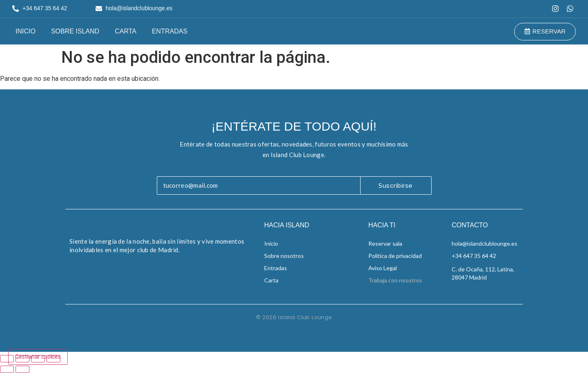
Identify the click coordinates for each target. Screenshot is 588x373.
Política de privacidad (395, 256)
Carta (126, 31)
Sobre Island (75, 31)
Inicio (26, 31)
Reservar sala (385, 243)
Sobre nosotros (284, 256)
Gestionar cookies (38, 357)
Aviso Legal (383, 268)
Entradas (170, 31)
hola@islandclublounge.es (484, 243)
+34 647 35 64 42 (474, 256)
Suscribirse (396, 186)
